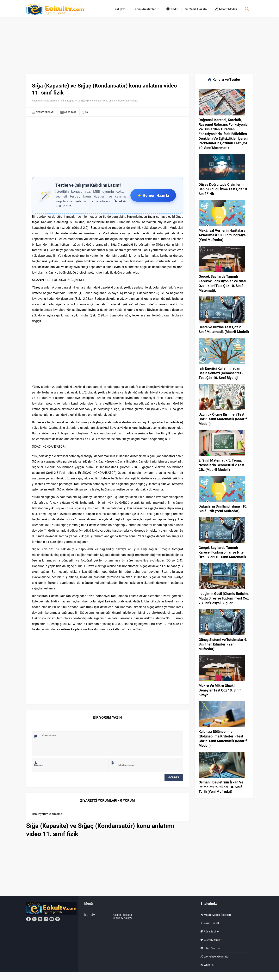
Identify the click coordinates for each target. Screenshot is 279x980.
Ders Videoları (52, 101)
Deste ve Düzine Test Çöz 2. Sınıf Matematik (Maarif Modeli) (224, 329)
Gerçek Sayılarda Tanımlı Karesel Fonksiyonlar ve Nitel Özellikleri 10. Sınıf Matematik (222, 552)
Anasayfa (37, 101)
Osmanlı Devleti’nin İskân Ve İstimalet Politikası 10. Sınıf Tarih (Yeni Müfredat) (221, 787)
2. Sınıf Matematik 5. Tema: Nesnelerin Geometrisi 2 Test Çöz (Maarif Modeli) (221, 465)
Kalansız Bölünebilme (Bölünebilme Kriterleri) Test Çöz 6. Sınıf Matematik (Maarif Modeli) (223, 738)
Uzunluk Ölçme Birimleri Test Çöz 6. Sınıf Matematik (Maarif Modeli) (223, 419)
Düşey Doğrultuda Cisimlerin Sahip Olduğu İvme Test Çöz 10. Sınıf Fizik (223, 189)
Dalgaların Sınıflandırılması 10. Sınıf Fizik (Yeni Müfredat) (223, 509)
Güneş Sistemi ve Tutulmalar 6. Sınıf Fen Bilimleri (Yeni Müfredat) (223, 644)
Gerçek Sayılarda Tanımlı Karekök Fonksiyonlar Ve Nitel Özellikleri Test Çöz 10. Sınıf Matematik (222, 283)
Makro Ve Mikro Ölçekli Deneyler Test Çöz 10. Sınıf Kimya (220, 690)
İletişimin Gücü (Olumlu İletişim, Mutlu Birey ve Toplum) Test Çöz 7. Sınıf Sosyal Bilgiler (224, 598)
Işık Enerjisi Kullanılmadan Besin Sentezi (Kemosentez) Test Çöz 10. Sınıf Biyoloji (221, 373)
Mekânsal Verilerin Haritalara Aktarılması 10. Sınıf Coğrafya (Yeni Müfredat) (222, 235)
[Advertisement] (108, 148)
